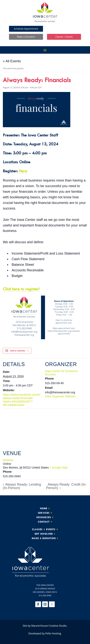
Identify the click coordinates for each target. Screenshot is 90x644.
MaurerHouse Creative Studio (49, 626)
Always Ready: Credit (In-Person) (66, 486)
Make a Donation (26, 37)
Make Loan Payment (64, 29)
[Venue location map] (45, 429)
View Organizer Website (60, 396)
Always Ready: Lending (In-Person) (22, 486)
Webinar (8, 460)
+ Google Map (59, 468)
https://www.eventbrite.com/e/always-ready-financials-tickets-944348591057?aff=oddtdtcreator (21, 400)
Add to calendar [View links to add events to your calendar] (18, 351)
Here (23, 171)
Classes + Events (64, 37)
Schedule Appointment (26, 29)
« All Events (12, 61)
